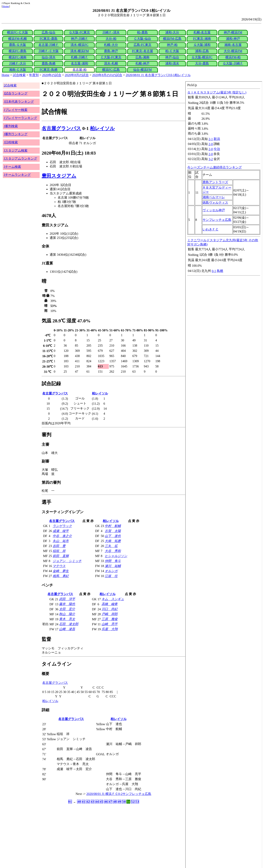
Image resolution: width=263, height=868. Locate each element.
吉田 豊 (59, 546)
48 (115, 802)
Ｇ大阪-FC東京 (79, 32)
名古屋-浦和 (79, 63)
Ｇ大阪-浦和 (202, 45)
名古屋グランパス (61, 128)
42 (88, 802)
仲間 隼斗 (113, 561)
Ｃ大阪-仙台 (142, 39)
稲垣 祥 (59, 551)
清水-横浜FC (79, 45)
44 (97, 802)
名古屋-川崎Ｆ (49, 45)
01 (70, 802)
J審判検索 (11, 126)
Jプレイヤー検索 (16, 110)
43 (93, 802)
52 (133, 802)
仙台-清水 (49, 57)
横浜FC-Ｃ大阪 (18, 32)
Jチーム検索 (12, 167)
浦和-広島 (202, 51)
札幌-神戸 (142, 63)
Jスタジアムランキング (20, 158)
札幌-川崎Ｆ (79, 57)
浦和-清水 (172, 63)
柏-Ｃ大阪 (172, 51)
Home (6, 6)
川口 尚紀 (110, 609)
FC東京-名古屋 (143, 51)
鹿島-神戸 (111, 51)
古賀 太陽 (113, 531)
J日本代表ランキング (19, 102)
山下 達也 (113, 536)
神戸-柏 (172, 45)
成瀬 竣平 (61, 531)
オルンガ (111, 571)
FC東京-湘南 (202, 39)
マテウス (59, 566)
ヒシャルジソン (116, 556)
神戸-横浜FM (233, 32)
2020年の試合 (52, 75)
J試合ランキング (16, 93)
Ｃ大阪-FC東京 (111, 57)
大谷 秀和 (113, 551)
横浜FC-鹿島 (18, 51)
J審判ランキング (16, 134)
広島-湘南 (142, 57)
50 (124, 802)
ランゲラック (62, 526)
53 (137, 802)
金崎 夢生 (61, 571)
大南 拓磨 (113, 541)
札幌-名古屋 (202, 32)
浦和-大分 (172, 32)
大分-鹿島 (202, 63)
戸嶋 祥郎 (110, 614)
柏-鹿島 (142, 32)
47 (110, 802)
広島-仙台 (49, 32)
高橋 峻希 (110, 604)
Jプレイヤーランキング (20, 118)
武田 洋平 (67, 599)
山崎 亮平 (110, 624)
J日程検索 (11, 142)
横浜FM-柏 (233, 57)
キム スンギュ (113, 599)
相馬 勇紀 (61, 576)
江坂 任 (111, 576)
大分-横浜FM (233, 51)
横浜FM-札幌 (17, 39)
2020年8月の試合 (77, 75)
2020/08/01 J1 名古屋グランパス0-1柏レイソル (158, 75)
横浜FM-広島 (172, 39)
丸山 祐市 (61, 541)
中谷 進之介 (62, 536)
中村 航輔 (113, 526)
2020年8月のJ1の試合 (107, 75)
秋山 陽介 (67, 614)
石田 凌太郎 (69, 624)
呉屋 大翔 (110, 629)
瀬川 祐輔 (113, 566)
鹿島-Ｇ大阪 (18, 45)
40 (79, 802)
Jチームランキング (17, 175)
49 (119, 802)
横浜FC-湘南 (18, 57)
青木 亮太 (67, 619)
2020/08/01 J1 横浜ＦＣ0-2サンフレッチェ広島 (119, 794)
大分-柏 (111, 39)
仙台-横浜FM (142, 70)
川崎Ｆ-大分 (18, 63)
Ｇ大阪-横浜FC (202, 57)
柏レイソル (102, 128)
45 (101, 802)
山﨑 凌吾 (67, 629)
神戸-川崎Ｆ (79, 39)
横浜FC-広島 (111, 70)
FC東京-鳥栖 (49, 70)
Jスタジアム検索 (16, 150)
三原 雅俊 (110, 619)
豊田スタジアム (59, 176)
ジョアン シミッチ (67, 561)
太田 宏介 (67, 609)
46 (106, 802)
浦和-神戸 (233, 39)
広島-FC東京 (143, 45)
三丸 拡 (111, 546)
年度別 (34, 75)
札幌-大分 (111, 45)
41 (84, 802)
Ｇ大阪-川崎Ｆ (233, 63)
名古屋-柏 (79, 70)
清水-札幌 (111, 63)
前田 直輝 (61, 556)
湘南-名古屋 (233, 45)
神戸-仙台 (172, 57)
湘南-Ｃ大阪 (18, 70)
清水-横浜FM (80, 51)
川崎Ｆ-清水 (111, 32)
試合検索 (19, 75)
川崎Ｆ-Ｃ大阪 (49, 51)
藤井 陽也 (67, 604)
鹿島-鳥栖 (49, 63)
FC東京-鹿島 (49, 39)
